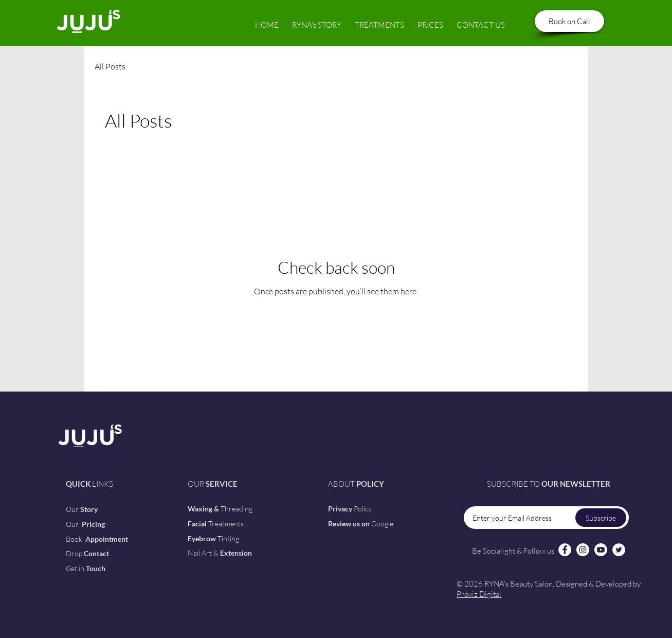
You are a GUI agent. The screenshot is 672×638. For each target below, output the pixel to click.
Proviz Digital (479, 594)
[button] (379, 21)
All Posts (110, 66)
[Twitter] (619, 550)
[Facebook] (565, 550)
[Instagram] (583, 550)
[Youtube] (601, 550)
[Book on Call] (569, 21)
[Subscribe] (601, 518)
